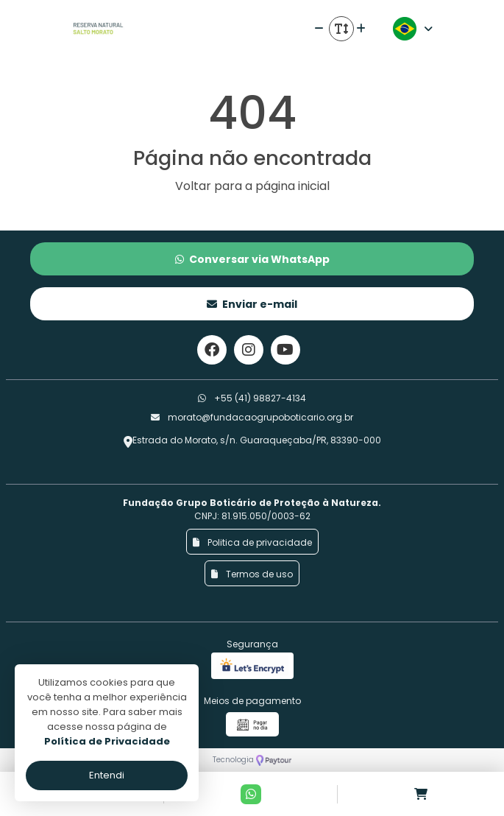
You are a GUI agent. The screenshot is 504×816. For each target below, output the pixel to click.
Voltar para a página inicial (252, 186)
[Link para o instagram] (249, 350)
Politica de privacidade (252, 542)
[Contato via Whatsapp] (251, 794)
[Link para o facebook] (212, 350)
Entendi (107, 775)
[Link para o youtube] (285, 350)
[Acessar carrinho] (421, 794)
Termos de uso (252, 574)
